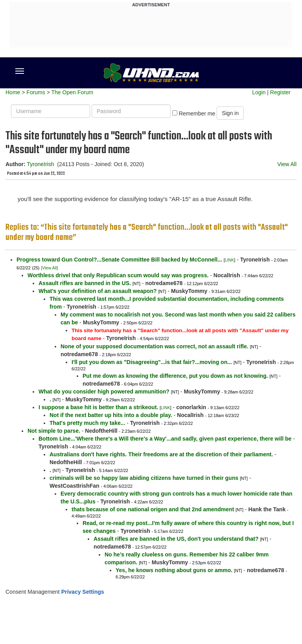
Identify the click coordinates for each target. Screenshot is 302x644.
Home (13, 92)
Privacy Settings (83, 592)
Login (259, 92)
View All (287, 164)
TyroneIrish (40, 164)
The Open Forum (72, 92)
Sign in (230, 113)
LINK (230, 260)
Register (280, 92)
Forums (36, 92)
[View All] (49, 268)
